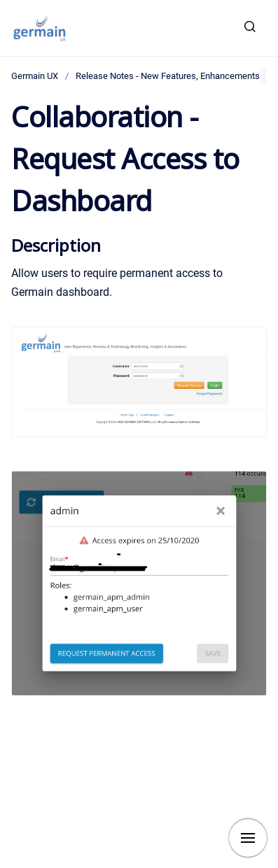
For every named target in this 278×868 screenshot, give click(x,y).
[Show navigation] (248, 838)
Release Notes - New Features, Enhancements (168, 76)
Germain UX (35, 76)
